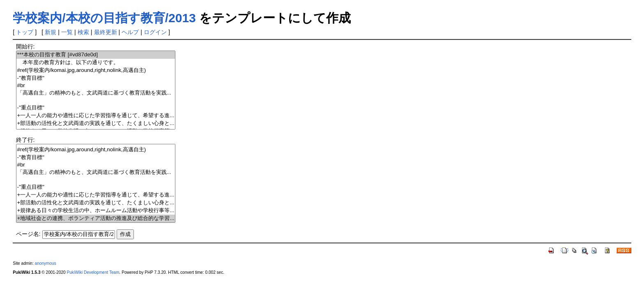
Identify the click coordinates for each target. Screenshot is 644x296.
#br (96, 86)
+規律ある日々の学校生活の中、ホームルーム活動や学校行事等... (96, 211)
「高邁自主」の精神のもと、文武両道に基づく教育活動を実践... (96, 93)
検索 (83, 32)
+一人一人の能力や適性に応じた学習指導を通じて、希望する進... (96, 116)
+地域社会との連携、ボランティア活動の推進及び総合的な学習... (96, 219)
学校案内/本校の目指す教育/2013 (104, 18)
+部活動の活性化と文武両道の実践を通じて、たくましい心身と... (96, 124)
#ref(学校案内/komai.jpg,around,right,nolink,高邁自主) (96, 71)
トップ (25, 32)
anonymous (46, 263)
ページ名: (28, 234)
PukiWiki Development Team (93, 272)
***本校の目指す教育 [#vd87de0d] (96, 55)
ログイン (155, 32)
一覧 (67, 32)
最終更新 (106, 32)
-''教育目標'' (96, 78)
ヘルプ (130, 32)
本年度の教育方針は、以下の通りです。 (96, 63)
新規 (51, 32)
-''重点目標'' (96, 108)
